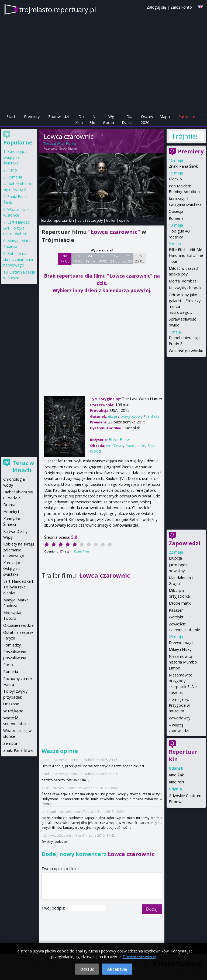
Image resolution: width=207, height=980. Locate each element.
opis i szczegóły (90, 220)
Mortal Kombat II (184, 281)
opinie (124, 220)
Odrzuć (87, 969)
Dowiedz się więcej (139, 957)
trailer (111, 220)
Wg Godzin (109, 119)
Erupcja (175, 558)
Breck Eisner (68, 148)
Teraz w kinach (23, 467)
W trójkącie (13, 711)
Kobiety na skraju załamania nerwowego (18, 259)
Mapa (165, 117)
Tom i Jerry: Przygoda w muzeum (179, 705)
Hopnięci (11, 512)
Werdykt (176, 617)
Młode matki (180, 603)
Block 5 (175, 179)
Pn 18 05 (78, 259)
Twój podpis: (54, 908)
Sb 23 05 (140, 259)
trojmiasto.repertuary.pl (58, 9)
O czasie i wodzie (18, 625)
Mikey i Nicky (180, 649)
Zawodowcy (180, 718)
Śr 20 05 (103, 259)
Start (11, 117)
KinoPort (177, 782)
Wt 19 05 (90, 259)
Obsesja (176, 211)
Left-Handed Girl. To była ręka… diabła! (17, 228)
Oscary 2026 (147, 119)
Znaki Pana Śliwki (184, 166)
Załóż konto (181, 7)
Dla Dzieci (127, 119)
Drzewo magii (181, 643)
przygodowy (132, 416)
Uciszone (11, 704)
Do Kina (80, 119)
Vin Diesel (115, 445)
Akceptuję (117, 969)
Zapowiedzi (58, 117)
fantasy (153, 416)
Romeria (176, 218)
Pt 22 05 (127, 259)
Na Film (93, 119)
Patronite (187, 117)
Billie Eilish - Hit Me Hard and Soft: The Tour (186, 255)
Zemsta (10, 743)
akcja (112, 416)
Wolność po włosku (186, 351)
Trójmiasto (184, 136)
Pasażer (176, 610)
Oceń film (81, 551)
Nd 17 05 (65, 259)
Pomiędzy (12, 645)
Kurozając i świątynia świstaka (15, 157)
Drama (9, 505)
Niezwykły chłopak (185, 288)
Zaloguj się (156, 7)
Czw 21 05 (115, 259)
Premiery (32, 117)
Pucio (12, 170)
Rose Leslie (135, 445)
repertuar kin (63, 220)
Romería (15, 177)
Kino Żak (176, 775)
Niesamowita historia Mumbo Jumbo (183, 662)
